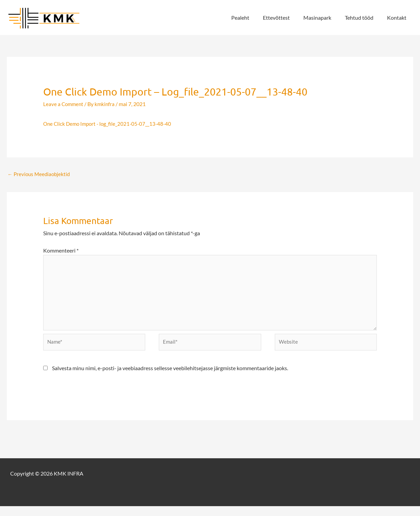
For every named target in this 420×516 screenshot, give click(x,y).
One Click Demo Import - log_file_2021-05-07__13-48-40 (110, 124)
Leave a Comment (64, 104)
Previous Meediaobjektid (40, 174)
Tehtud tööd (363, 18)
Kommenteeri (61, 251)
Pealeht (253, 18)
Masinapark (324, 18)
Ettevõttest (286, 18)
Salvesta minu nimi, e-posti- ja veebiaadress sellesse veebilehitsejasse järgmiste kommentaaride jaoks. (170, 378)
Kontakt (398, 18)
